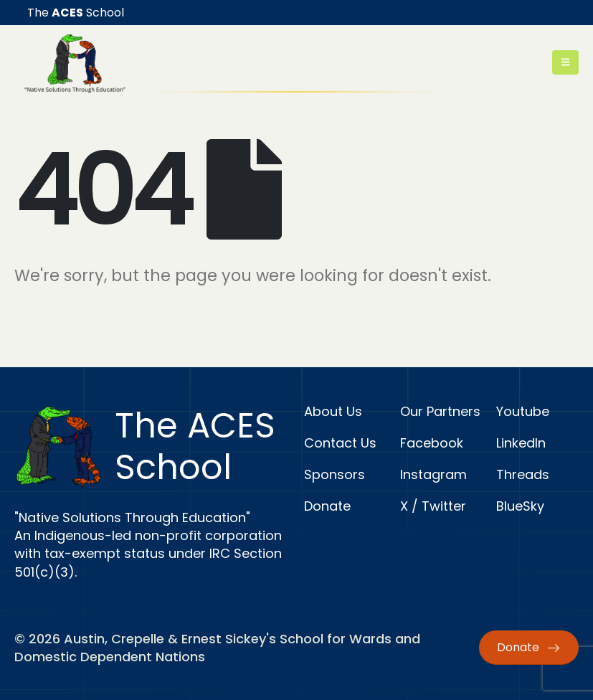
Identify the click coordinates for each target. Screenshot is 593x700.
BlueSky (520, 506)
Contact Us (340, 443)
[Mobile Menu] (565, 62)
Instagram (433, 474)
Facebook (432, 443)
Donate (327, 506)
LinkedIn (521, 443)
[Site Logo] (75, 63)
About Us (333, 411)
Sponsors (335, 474)
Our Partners (440, 411)
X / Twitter (433, 506)
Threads (523, 474)
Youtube (523, 411)
